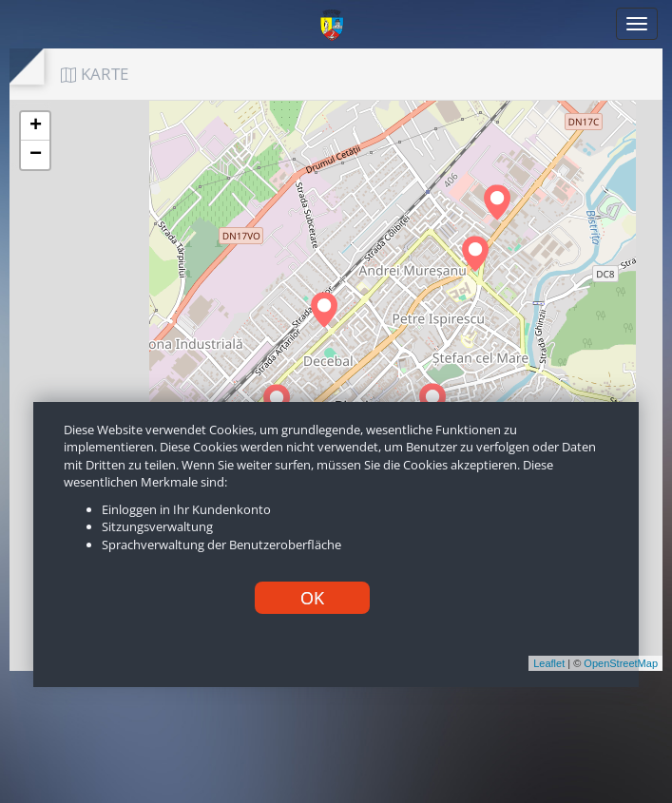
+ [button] (36, 126)
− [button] (36, 155)
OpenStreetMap (621, 663)
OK (312, 598)
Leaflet (549, 663)
